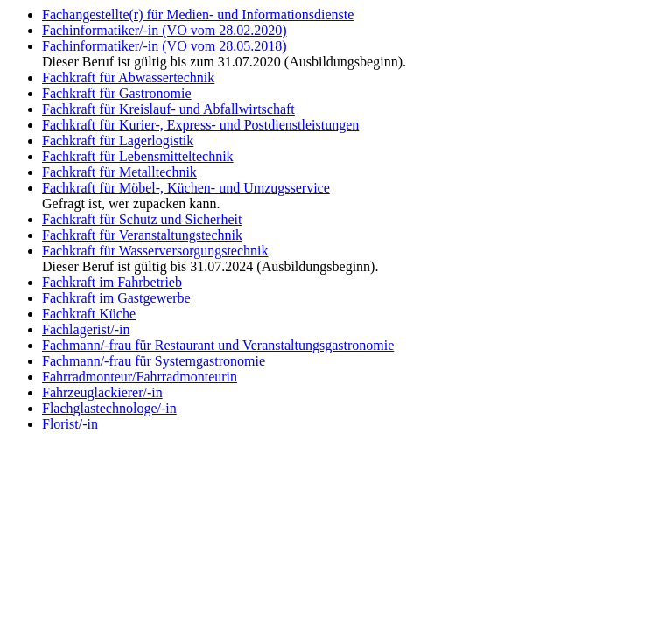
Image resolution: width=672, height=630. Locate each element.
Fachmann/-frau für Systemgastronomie (154, 361)
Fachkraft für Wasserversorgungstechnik (155, 251)
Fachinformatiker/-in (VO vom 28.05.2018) (164, 46)
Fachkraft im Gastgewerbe (116, 298)
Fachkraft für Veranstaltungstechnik (142, 235)
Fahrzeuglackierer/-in (102, 392)
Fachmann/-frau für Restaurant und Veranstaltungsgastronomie (218, 345)
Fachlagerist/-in (86, 329)
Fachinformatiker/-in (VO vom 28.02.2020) (164, 30)
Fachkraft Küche (89, 314)
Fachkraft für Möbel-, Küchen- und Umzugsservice (186, 188)
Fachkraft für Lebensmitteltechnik (138, 156)
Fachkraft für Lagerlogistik (118, 140)
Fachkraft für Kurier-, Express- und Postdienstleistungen (200, 125)
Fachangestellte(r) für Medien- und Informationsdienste (198, 14)
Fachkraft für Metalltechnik (119, 172)
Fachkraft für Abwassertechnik (128, 77)
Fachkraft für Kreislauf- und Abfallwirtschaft (168, 109)
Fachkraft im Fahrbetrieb (112, 282)
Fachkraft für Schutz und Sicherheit (142, 219)
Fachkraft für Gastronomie (117, 93)
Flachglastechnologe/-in (109, 408)
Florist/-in (70, 424)
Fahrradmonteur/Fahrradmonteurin (140, 377)
